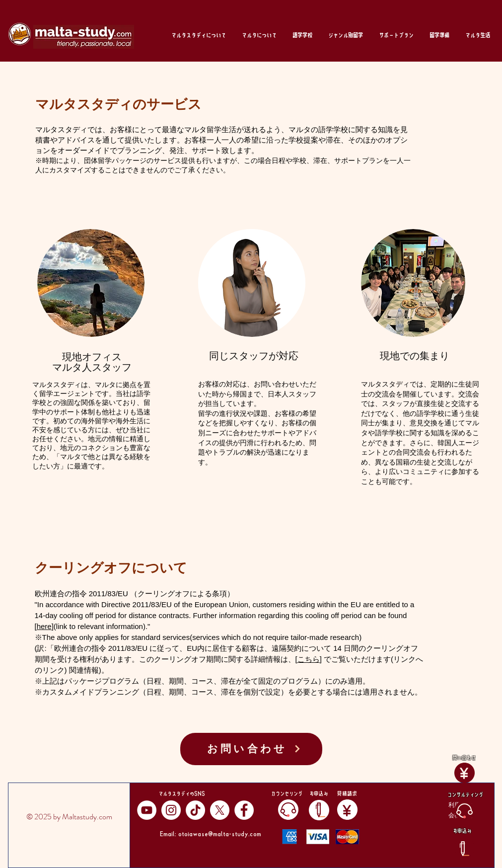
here (44, 626)
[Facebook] (244, 810)
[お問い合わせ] (251, 749)
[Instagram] (171, 810)
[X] (220, 810)
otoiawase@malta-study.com (220, 833)
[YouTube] (147, 810)
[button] (199, 35)
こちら (309, 659)
